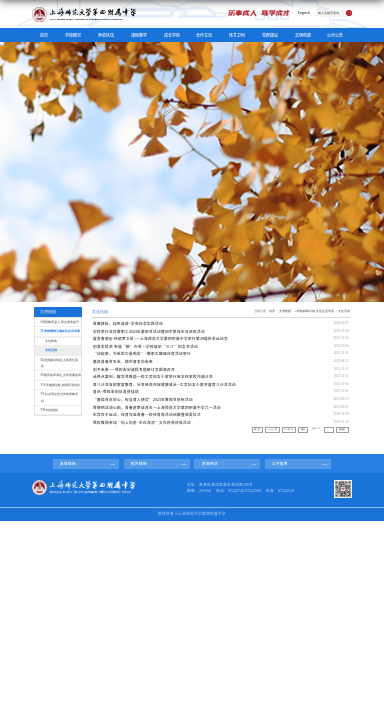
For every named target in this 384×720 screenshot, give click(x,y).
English (304, 12)
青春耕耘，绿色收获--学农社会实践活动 (128, 323)
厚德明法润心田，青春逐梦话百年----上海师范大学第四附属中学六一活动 (157, 407)
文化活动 (344, 311)
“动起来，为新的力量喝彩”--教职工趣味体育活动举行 (142, 353)
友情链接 (68, 463)
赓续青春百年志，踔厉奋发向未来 (123, 361)
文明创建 (303, 35)
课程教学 (139, 35)
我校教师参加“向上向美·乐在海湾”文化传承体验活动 (142, 422)
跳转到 (342, 429)
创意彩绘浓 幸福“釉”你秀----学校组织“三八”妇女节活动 (145, 346)
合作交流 (204, 35)
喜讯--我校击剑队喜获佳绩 (116, 391)
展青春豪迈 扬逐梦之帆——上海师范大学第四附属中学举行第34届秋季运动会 (160, 338)
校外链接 (139, 463)
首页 (44, 35)
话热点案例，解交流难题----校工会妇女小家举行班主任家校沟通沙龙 (153, 376)
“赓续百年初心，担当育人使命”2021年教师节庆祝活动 (143, 399)
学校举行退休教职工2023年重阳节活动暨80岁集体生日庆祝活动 (149, 331)
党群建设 (270, 35)
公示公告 (335, 35)
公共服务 (280, 463)
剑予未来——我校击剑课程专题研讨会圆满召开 (134, 369)
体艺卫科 (237, 35)
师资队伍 (106, 35)
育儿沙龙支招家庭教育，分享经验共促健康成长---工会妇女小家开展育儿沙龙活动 (164, 384)
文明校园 (285, 311)
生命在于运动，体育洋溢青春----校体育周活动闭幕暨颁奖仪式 (147, 414)
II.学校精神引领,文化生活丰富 (314, 311)
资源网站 (210, 463)
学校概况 (73, 35)
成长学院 (172, 35)
